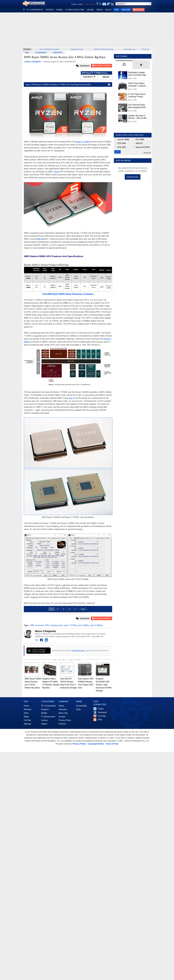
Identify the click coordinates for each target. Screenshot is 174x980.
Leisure (44, 720)
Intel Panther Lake (130, 49)
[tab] (124, 65)
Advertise (63, 709)
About (61, 706)
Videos (44, 724)
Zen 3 (71, 398)
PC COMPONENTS (35, 10)
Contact (62, 717)
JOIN (81, 4)
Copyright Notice (96, 744)
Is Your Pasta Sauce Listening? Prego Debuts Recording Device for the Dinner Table (137, 96)
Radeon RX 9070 (141, 147)
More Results (147, 153)
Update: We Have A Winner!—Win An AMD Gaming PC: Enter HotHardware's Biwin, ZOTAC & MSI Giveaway (138, 117)
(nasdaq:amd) (57, 625)
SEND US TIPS (90, 4)
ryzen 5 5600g (96, 625)
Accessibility (81, 706)
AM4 (38, 239)
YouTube (102, 716)
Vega (57, 172)
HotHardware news (78, 651)
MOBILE (59, 10)
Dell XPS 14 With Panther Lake (104, 49)
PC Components (41, 53)
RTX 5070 (120, 147)
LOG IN (74, 4)
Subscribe (126, 10)
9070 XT (138, 143)
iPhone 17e (145, 49)
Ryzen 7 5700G (83, 142)
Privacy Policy (65, 720)
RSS (100, 720)
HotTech (62, 724)
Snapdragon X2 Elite (77, 49)
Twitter (101, 709)
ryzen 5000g (83, 625)
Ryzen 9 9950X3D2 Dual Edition (49, 49)
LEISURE (90, 10)
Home (27, 706)
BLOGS (108, 10)
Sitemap (28, 724)
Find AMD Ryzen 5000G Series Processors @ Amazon (68, 294)
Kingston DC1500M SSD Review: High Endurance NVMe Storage (104, 685)
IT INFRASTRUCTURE (75, 10)
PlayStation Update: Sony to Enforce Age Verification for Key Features (137, 74)
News (26, 713)
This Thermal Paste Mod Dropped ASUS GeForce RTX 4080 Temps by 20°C (137, 106)
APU (47, 625)
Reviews (28, 709)
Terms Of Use (112, 744)
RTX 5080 (139, 139)
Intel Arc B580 (122, 139)
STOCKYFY (88, 77)
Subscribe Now (133, 177)
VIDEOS (100, 10)
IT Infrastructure (48, 717)
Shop (116, 10)
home (27, 53)
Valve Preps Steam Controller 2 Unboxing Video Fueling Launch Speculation (138, 85)
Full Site (27, 720)
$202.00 (106, 77)
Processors (58, 53)
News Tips (63, 713)
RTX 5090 (120, 143)
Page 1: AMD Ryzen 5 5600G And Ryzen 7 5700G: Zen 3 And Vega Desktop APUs (69, 85)
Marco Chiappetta (46, 631)
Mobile (44, 713)
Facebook (102, 712)
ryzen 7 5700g (70, 625)
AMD (32, 625)
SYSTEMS (50, 10)
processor (40, 625)
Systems (45, 709)
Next (83, 609)
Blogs (26, 717)
